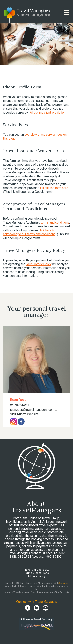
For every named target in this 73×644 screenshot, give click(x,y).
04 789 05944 (20, 405)
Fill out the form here (54, 188)
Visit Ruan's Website (24, 414)
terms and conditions (55, 222)
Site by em (63, 583)
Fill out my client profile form (48, 112)
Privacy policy (36, 576)
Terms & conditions (36, 573)
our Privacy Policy (39, 264)
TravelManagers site (37, 570)
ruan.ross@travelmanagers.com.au (34, 410)
